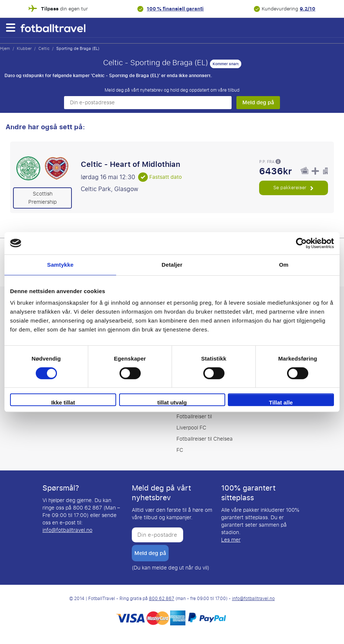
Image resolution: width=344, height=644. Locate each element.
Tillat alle (281, 402)
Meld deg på (258, 102)
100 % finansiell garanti (175, 9)
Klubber (24, 48)
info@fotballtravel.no (67, 530)
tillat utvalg (172, 402)
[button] (10, 28)
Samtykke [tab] (60, 265)
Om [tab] (284, 265)
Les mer (231, 540)
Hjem (5, 48)
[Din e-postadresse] (148, 103)
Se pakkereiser (293, 188)
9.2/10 (308, 9)
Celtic (44, 48)
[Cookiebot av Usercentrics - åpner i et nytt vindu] (301, 243)
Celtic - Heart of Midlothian (130, 164)
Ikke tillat (63, 402)
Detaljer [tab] (172, 265)
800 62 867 (162, 599)
